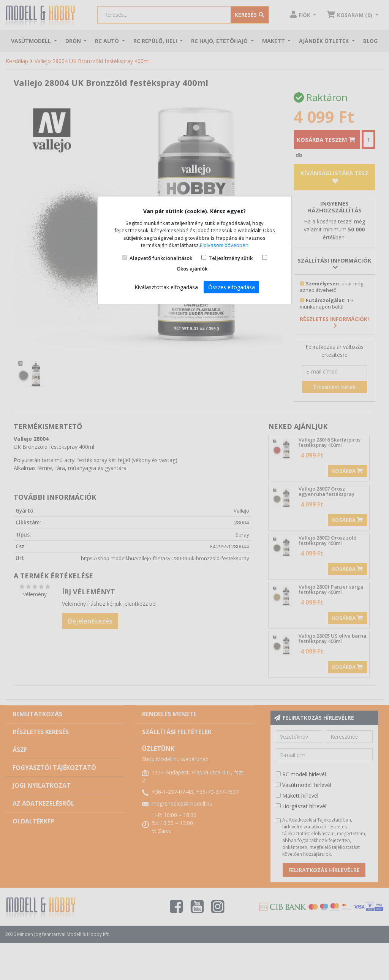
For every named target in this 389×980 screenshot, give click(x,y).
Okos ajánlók (192, 269)
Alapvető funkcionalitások (161, 258)
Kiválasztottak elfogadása (166, 287)
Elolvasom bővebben (224, 245)
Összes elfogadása (232, 287)
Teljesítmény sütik (231, 258)
